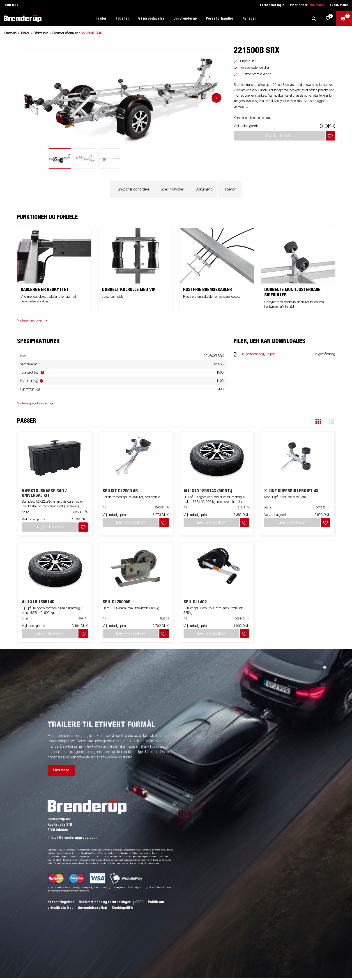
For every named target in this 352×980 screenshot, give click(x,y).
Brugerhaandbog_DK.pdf (258, 354)
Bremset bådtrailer (65, 33)
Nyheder (249, 18)
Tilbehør (122, 18)
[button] (318, 421)
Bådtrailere (41, 33)
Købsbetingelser (61, 902)
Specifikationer (172, 190)
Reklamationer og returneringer (105, 902)
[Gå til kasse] (344, 18)
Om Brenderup (185, 18)
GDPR (140, 902)
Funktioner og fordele (132, 190)
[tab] (60, 159)
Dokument (204, 190)
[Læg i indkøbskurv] (330, 136)
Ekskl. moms (339, 5)
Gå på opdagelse (151, 18)
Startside (10, 33)
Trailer (101, 18)
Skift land (11, 5)
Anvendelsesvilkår (93, 908)
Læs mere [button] (61, 770)
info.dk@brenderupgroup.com (72, 838)
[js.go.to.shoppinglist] (328, 18)
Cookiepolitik (123, 908)
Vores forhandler (220, 18)
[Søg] (314, 19)
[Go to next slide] (216, 98)
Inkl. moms (316, 5)
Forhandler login (272, 5)
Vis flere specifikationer (33, 404)
